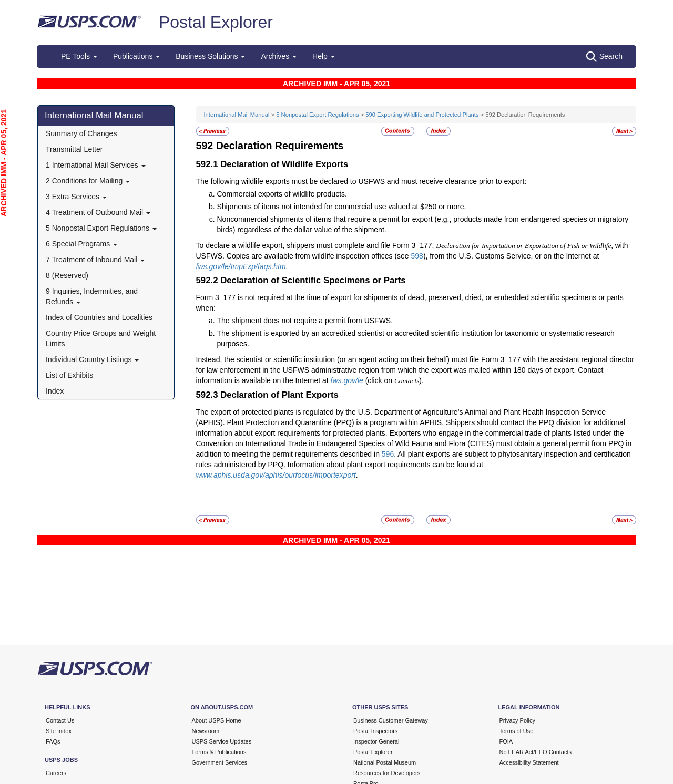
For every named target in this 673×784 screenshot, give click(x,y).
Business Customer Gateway (391, 720)
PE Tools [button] (79, 56)
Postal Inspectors (375, 731)
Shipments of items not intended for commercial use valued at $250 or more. (342, 207)
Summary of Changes (81, 133)
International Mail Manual (94, 115)
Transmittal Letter (74, 149)
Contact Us (60, 720)
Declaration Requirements (280, 146)
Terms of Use (517, 731)
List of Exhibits (69, 375)
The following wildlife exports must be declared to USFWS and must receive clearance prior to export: (361, 181)
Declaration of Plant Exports (279, 395)
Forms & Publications (219, 752)
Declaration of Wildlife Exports (284, 164)
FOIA (506, 741)
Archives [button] (279, 56)
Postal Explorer (216, 22)
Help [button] (324, 56)
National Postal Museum (385, 762)
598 (417, 256)
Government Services (220, 762)
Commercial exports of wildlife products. (282, 194)
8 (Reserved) (67, 275)
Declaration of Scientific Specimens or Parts (313, 280)
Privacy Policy (517, 720)
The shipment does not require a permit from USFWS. (305, 321)
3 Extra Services (76, 197)
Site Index (59, 731)
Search (604, 57)
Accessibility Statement (529, 762)
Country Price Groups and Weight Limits (101, 338)
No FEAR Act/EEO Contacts (536, 752)
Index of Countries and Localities (99, 317)
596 (388, 454)
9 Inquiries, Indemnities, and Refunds (92, 296)
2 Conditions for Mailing (88, 181)
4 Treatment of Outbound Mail (98, 212)
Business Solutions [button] (210, 56)
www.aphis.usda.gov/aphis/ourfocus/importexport (276, 475)
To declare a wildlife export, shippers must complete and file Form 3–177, (316, 245)
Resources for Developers (387, 773)
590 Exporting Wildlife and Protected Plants (422, 115)
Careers (56, 773)
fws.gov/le (347, 380)
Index (55, 391)
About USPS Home (217, 720)
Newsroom (206, 731)
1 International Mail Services (96, 165)
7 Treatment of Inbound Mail (95, 260)
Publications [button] (136, 56)
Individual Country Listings (92, 359)
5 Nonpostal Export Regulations (101, 228)
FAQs (53, 741)
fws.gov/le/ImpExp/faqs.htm (241, 266)
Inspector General (376, 741)
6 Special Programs (81, 244)
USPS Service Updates (222, 741)
